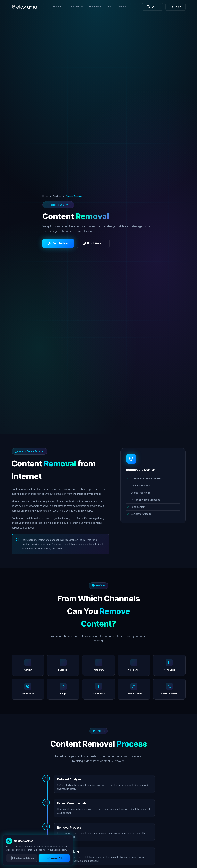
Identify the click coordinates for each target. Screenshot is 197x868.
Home (45, 196)
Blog (110, 7)
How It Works (95, 7)
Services (57, 196)
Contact (122, 7)
